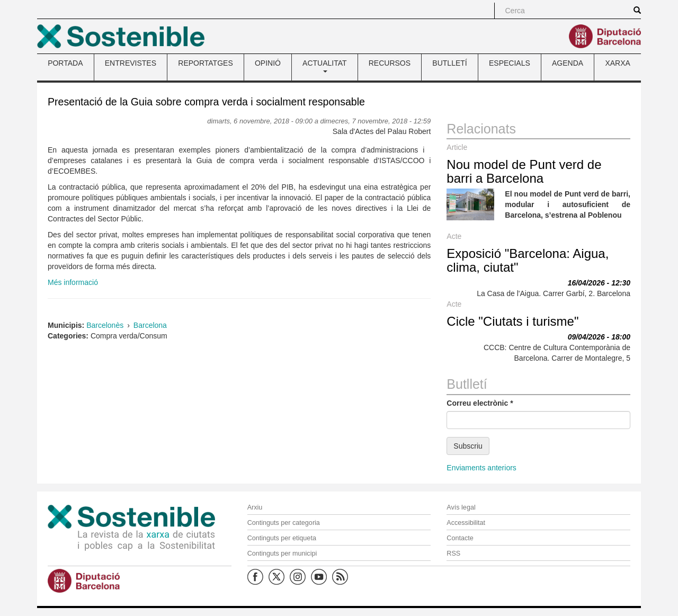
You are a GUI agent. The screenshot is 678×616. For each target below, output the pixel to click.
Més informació (73, 282)
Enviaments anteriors (481, 468)
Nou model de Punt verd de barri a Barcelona (524, 171)
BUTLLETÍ (449, 63)
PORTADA (65, 63)
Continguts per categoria (284, 523)
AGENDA (568, 63)
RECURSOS (390, 63)
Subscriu (468, 446)
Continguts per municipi (282, 553)
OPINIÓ (268, 63)
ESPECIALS (510, 63)
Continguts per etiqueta (282, 538)
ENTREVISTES (131, 63)
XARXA (617, 63)
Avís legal (461, 507)
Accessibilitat (466, 523)
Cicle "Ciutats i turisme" (512, 321)
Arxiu (255, 507)
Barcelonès (105, 325)
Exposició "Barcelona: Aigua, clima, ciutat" (528, 260)
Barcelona (150, 325)
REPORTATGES (205, 63)
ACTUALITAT (325, 66)
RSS (453, 553)
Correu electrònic (480, 403)
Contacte (460, 538)
